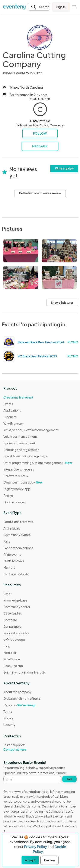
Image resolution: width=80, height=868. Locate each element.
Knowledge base (15, 600)
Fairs (7, 541)
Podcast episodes (16, 633)
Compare (10, 620)
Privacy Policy (36, 847)
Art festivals (12, 528)
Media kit (10, 653)
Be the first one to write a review (40, 193)
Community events (17, 535)
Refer (7, 594)
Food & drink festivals (18, 522)
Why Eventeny (14, 423)
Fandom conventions (18, 548)
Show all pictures (62, 303)
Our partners (12, 626)
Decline (49, 860)
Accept (30, 860)
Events (8, 404)
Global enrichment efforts (22, 698)
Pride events (12, 554)
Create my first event (18, 397)
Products (10, 417)
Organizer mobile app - (23, 482)
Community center (17, 607)
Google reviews (15, 502)
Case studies (13, 613)
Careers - (20, 705)
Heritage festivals (16, 574)
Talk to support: (22, 747)
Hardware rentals (16, 476)
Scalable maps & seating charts (25, 456)
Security (9, 725)
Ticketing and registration (21, 450)
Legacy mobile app (17, 489)
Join (70, 779)
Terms (8, 711)
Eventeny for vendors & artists (25, 672)
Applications (12, 410)
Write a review (64, 168)
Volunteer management (20, 436)
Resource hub (13, 666)
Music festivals (14, 561)
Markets (9, 567)
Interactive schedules (19, 469)
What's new (12, 659)
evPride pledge (14, 639)
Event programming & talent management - (38, 463)
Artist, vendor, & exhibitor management (31, 430)
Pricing (8, 495)
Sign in (61, 7)
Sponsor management (19, 443)
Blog (7, 646)
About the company (17, 692)
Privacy (9, 718)
